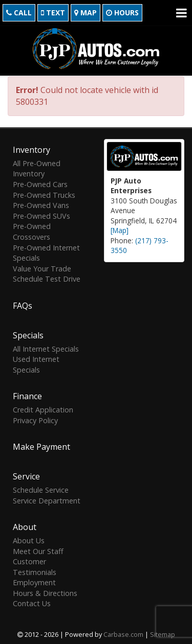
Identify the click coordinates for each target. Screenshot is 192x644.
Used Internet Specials (36, 363)
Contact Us (32, 602)
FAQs (23, 304)
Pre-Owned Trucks (44, 193)
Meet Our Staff (38, 550)
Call (19, 13)
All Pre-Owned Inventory (37, 168)
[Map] (120, 229)
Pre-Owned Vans (41, 204)
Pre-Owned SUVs (41, 214)
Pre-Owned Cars (40, 183)
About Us (29, 539)
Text (53, 13)
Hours (122, 13)
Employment (34, 581)
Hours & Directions (45, 592)
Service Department (47, 499)
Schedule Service (41, 489)
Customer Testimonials (35, 566)
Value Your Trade (42, 267)
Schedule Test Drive (47, 278)
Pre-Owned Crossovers (32, 231)
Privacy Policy (35, 419)
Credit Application (43, 409)
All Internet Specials (46, 347)
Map (86, 13)
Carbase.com (123, 633)
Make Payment (41, 446)
